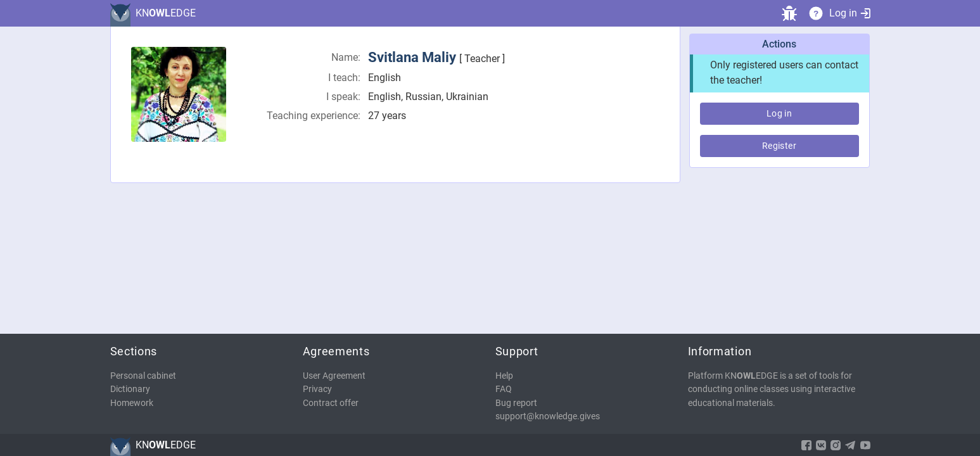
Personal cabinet (143, 376)
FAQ (504, 389)
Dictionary (130, 389)
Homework (132, 403)
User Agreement (334, 376)
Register (779, 146)
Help (504, 376)
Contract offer (331, 403)
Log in (850, 13)
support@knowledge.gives (548, 416)
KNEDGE (166, 13)
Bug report (516, 403)
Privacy (317, 389)
